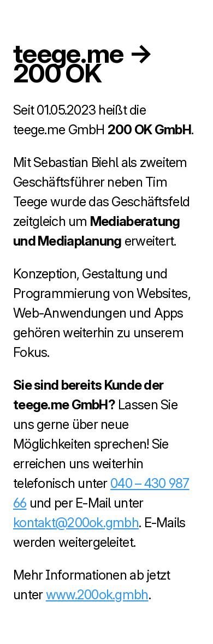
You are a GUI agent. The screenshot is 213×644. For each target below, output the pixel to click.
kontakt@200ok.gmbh (76, 523)
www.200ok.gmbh (97, 595)
